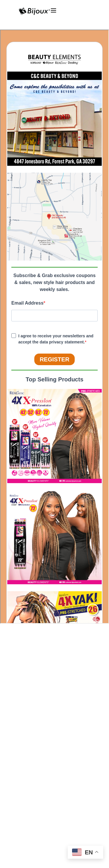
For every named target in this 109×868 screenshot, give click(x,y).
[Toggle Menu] (73, 16)
